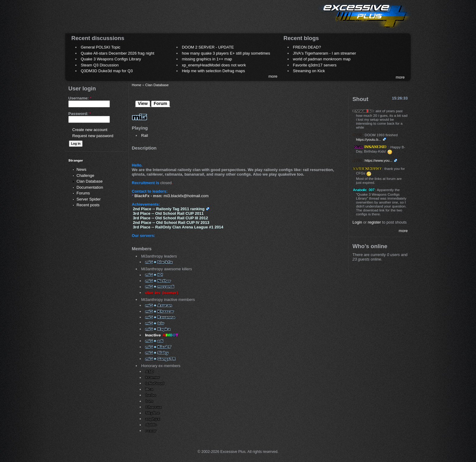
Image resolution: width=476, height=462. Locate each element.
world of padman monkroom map (322, 59)
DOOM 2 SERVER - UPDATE (208, 47)
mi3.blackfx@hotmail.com (186, 196)
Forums (83, 193)
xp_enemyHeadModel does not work (214, 65)
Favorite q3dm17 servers (315, 65)
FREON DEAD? (307, 47)
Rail (144, 135)
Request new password (93, 136)
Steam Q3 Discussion (100, 65)
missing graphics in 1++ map (207, 59)
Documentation (90, 187)
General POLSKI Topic (101, 47)
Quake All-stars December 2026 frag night (117, 53)
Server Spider (88, 199)
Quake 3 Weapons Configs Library (111, 59)
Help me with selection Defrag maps (213, 71)
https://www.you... (379, 160)
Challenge (85, 175)
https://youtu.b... (369, 139)
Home (136, 85)
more (273, 76)
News (82, 169)
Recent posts (88, 205)
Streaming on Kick (309, 71)
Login (357, 222)
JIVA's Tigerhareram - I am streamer (325, 53)
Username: (80, 98)
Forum (160, 103)
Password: (80, 114)
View (143, 103)
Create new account (90, 130)
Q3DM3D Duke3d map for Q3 (107, 71)
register (374, 222)
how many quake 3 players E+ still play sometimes (226, 53)
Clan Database (90, 181)
